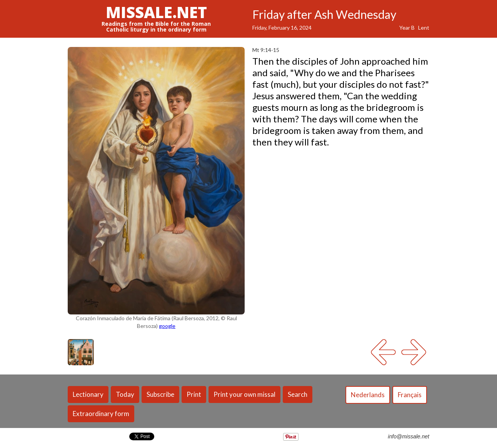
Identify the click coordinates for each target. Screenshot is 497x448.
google (167, 326)
